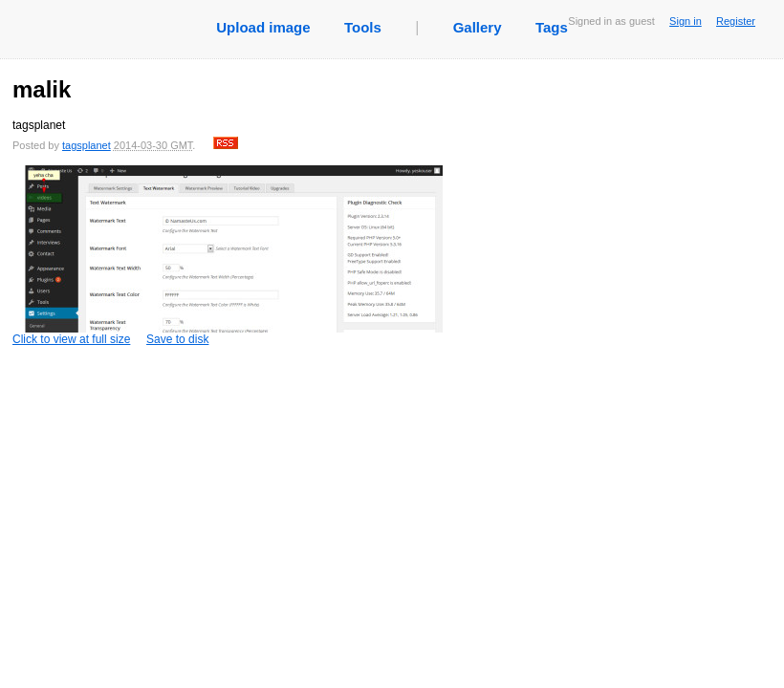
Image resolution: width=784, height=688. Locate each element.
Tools (363, 27)
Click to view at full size (228, 256)
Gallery (478, 27)
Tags (552, 27)
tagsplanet (87, 145)
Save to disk (177, 339)
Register (736, 21)
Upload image (263, 27)
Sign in (686, 21)
